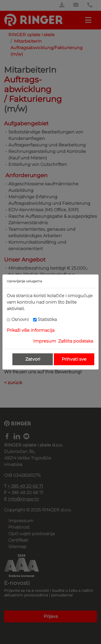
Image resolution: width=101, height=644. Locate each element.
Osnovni (20, 319)
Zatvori (33, 359)
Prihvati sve (74, 359)
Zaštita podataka (76, 341)
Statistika (47, 319)
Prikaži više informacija (31, 330)
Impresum (45, 341)
